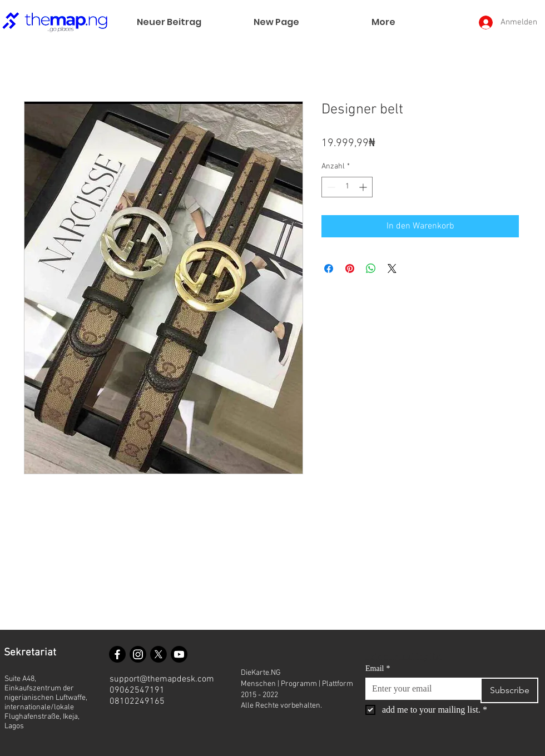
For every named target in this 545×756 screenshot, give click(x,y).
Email (378, 668)
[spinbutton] (347, 187)
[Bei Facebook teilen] (329, 268)
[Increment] (364, 187)
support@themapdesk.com (162, 679)
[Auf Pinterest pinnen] (350, 268)
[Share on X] (392, 268)
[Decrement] (330, 187)
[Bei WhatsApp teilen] (371, 268)
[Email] (420, 689)
